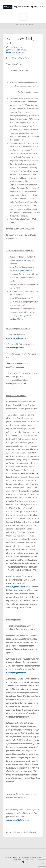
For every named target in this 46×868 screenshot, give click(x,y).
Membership (15, 858)
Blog (39, 858)
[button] (23, 17)
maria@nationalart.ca (18, 587)
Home (7, 858)
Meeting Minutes (15, 52)
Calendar (30, 859)
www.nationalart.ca (29, 473)
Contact (22, 859)
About (15, 859)
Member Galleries (29, 858)
